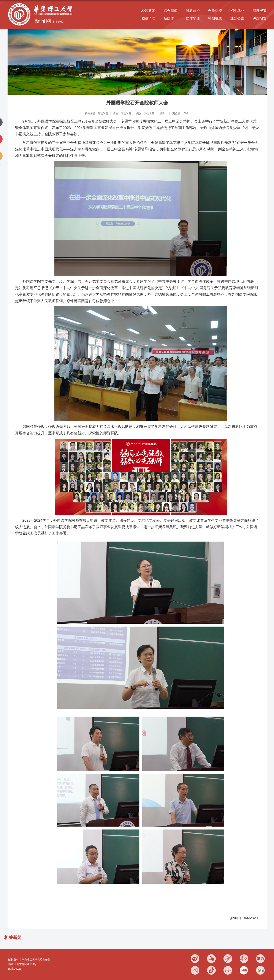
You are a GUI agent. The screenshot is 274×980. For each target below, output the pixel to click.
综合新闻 (171, 11)
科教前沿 (193, 11)
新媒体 (169, 18)
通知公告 (237, 18)
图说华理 (148, 18)
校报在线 (215, 18)
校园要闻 (148, 11)
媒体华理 (193, 18)
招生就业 (237, 11)
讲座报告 (260, 18)
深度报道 (260, 11)
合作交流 (215, 11)
